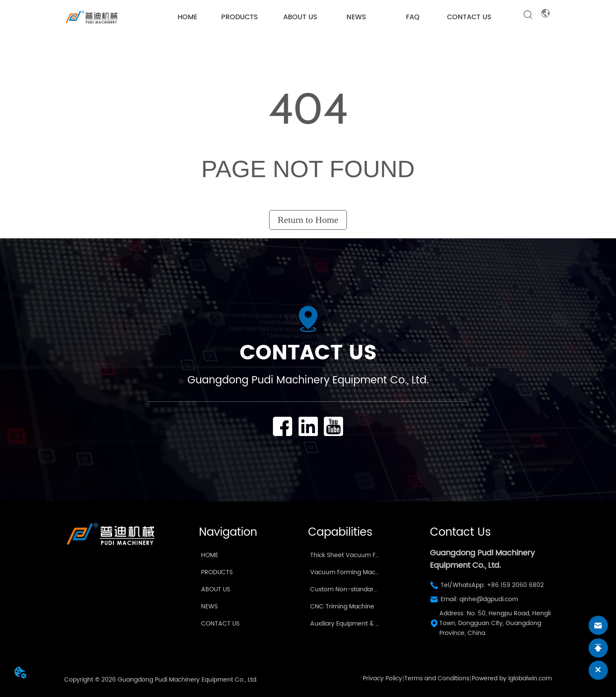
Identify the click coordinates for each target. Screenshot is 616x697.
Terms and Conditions (437, 678)
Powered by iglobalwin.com (512, 678)
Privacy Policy (382, 678)
